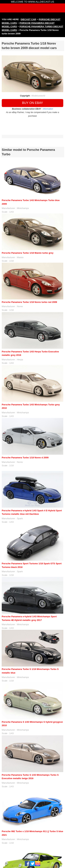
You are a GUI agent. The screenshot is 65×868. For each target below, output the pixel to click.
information (48, 109)
